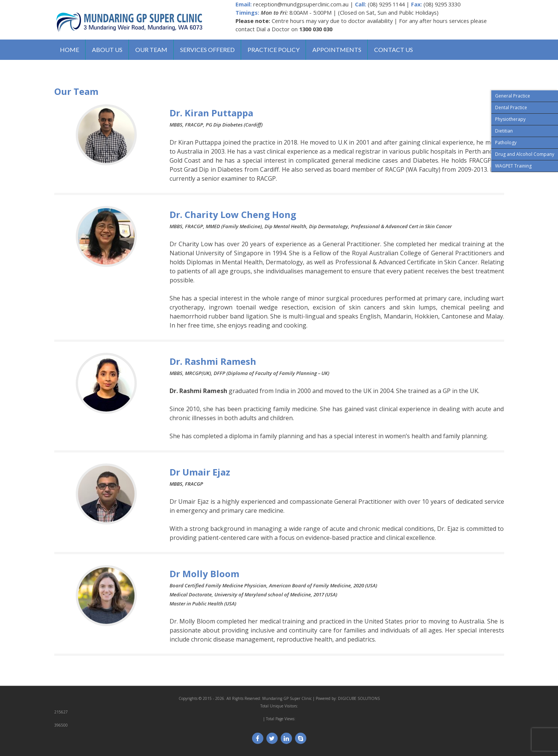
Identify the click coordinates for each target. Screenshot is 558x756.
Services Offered (207, 50)
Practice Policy (274, 50)
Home (70, 50)
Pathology (506, 143)
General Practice (513, 96)
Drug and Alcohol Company (525, 154)
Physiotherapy (510, 119)
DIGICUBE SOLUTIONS (359, 698)
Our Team (151, 50)
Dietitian (504, 131)
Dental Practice (511, 107)
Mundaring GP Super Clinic (287, 698)
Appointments (337, 50)
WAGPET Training (513, 166)
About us (107, 50)
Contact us (394, 50)
